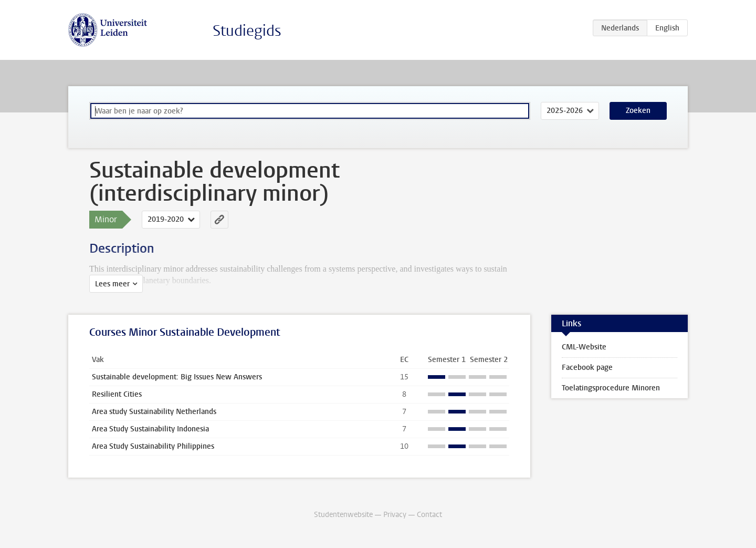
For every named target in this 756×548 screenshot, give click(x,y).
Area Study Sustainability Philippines (153, 446)
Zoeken (638, 111)
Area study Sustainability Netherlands (154, 412)
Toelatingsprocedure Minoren (611, 388)
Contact (429, 515)
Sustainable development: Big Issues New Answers (177, 377)
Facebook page (587, 368)
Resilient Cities (117, 394)
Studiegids (247, 31)
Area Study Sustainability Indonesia (150, 429)
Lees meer (112, 284)
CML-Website (584, 347)
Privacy (395, 515)
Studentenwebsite (343, 515)
